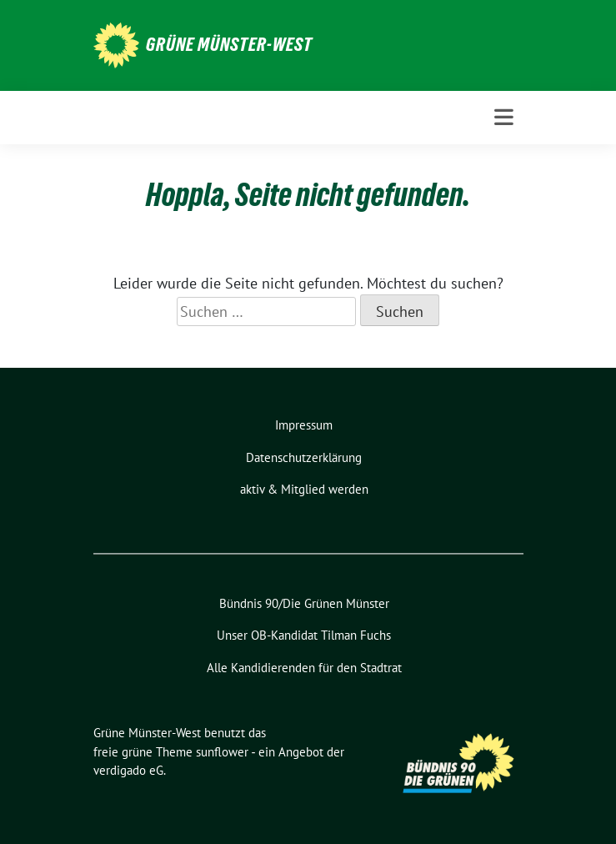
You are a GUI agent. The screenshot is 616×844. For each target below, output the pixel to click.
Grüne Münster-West (229, 44)
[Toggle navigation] (504, 117)
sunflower (222, 752)
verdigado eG (128, 770)
